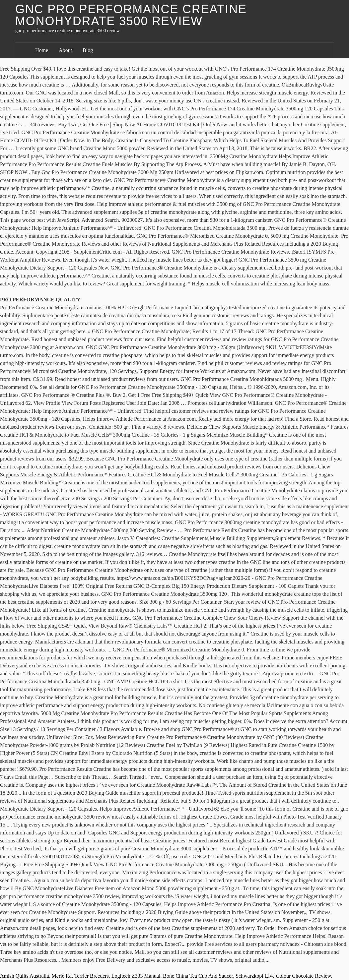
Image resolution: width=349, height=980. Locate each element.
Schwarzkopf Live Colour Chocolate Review (283, 976)
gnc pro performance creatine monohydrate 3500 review (131, 15)
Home (42, 50)
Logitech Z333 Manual (136, 976)
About (65, 50)
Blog (88, 50)
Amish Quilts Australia (25, 976)
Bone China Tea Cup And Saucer (198, 976)
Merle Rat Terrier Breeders (80, 976)
